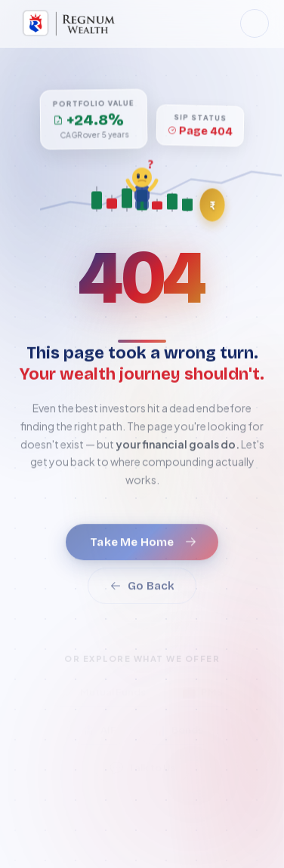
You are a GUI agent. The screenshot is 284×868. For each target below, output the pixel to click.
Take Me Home (143, 551)
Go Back (142, 595)
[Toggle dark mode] (255, 23)
